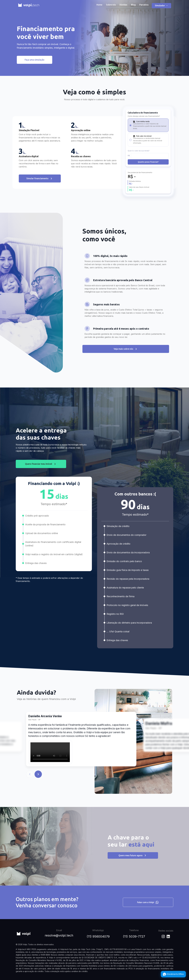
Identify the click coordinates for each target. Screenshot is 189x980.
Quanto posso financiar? (148, 174)
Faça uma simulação (35, 60)
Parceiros (144, 5)
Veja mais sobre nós (126, 361)
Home (99, 5)
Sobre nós (111, 5)
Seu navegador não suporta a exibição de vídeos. (50, 764)
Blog (133, 5)
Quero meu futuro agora (133, 867)
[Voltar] (30, 786)
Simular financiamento (40, 190)
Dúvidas (123, 5)
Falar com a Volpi (148, 902)
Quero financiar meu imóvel (41, 476)
